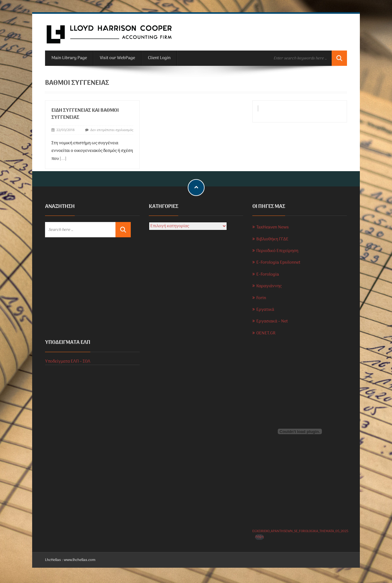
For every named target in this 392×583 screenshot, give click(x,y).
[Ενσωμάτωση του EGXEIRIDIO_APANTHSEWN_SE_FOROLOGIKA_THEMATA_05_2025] (300, 431)
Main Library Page (69, 58)
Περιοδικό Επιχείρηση (277, 251)
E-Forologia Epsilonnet (278, 263)
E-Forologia (268, 275)
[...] (63, 159)
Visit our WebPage (117, 58)
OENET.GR (266, 333)
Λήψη (259, 537)
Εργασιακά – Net (272, 321)
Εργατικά (265, 310)
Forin (261, 298)
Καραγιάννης (269, 286)
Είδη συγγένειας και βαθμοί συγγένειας (85, 114)
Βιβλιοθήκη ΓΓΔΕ (272, 239)
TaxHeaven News (273, 227)
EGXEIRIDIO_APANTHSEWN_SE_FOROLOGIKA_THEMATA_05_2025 (300, 531)
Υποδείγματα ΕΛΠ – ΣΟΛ (68, 361)
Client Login (159, 58)
